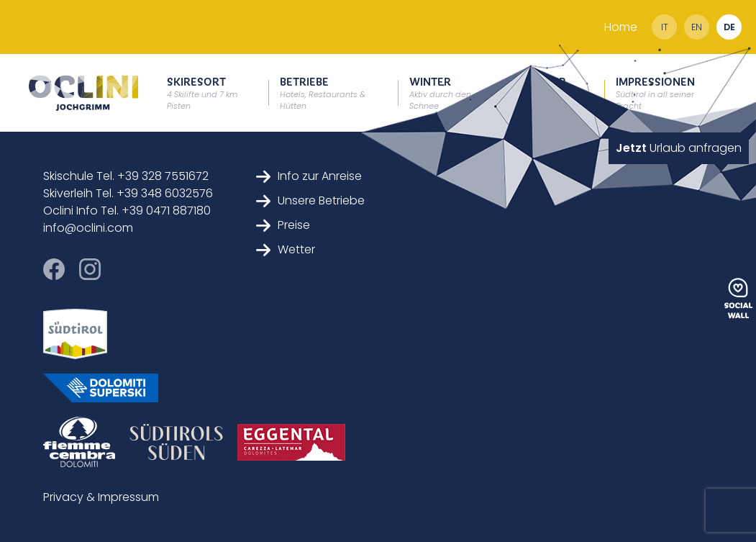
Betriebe (323, 93)
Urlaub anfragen (679, 148)
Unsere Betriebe (310, 200)
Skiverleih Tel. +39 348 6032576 (128, 193)
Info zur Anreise (309, 176)
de (729, 27)
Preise (283, 225)
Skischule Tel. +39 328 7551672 (126, 176)
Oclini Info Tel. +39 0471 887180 (127, 211)
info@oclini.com (88, 228)
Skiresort (202, 93)
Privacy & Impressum (101, 497)
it (665, 27)
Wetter (286, 249)
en (697, 27)
